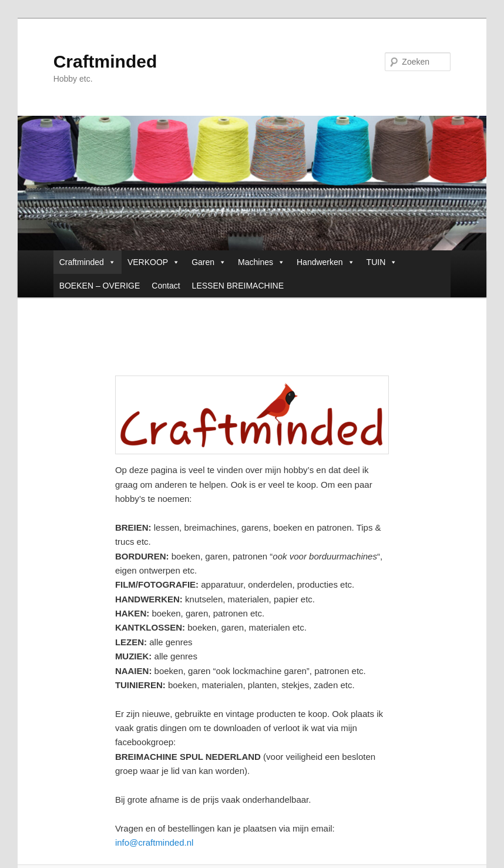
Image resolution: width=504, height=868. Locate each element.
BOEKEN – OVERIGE (100, 286)
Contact (166, 286)
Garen (209, 262)
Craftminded (105, 61)
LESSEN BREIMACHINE (238, 286)
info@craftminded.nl (154, 842)
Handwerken (326, 262)
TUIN (382, 262)
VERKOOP (154, 262)
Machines (261, 262)
